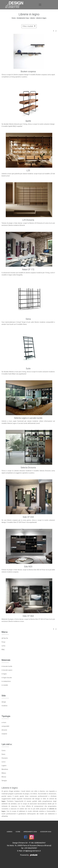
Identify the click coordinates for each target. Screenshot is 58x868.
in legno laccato (7, 678)
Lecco (4, 762)
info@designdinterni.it (32, 851)
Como (4, 751)
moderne (4, 706)
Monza (4, 777)
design (4, 702)
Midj (3, 650)
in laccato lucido (7, 666)
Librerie (32, 18)
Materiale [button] (6, 660)
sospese (4, 734)
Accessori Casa (46, 832)
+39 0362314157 (31, 848)
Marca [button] (4, 632)
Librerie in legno (41, 18)
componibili (5, 726)
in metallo (5, 685)
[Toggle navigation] (40, 5)
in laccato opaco (7, 670)
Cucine (18, 832)
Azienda (10, 832)
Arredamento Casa (23, 18)
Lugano (4, 766)
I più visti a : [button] (7, 744)
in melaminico (6, 681)
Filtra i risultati (29, 26)
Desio (3, 754)
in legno (4, 674)
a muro (4, 722)
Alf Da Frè (5, 638)
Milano (4, 773)
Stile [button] (4, 696)
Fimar (3, 642)
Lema (3, 646)
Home (14, 18)
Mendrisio (5, 769)
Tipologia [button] (6, 716)
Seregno (4, 781)
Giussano (5, 758)
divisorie (4, 730)
